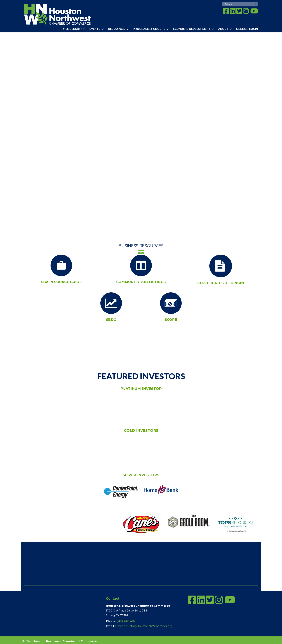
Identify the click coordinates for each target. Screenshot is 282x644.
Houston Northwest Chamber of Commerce (62, 14)
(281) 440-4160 (127, 621)
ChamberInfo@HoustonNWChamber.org (144, 626)
